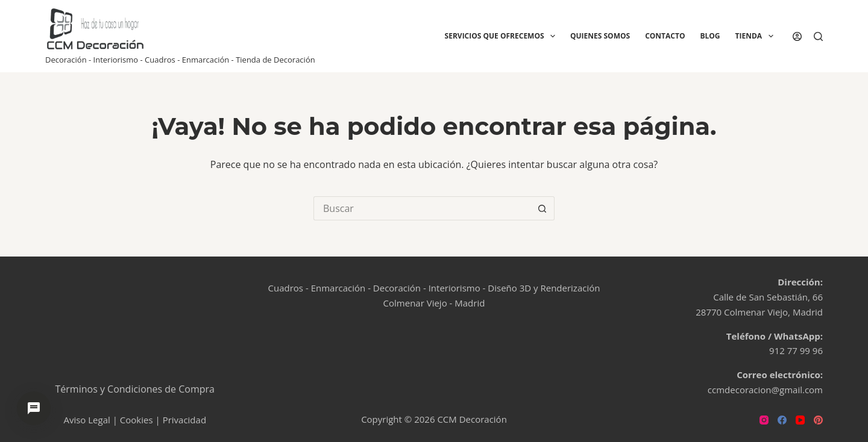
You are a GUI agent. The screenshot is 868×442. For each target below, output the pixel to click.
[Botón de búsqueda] (542, 208)
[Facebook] (782, 420)
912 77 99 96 (796, 350)
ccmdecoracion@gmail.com (765, 390)
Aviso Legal (86, 420)
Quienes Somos (600, 36)
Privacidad (184, 420)
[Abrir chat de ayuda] (34, 408)
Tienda (757, 36)
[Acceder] (797, 36)
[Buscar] (818, 36)
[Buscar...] (422, 208)
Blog (710, 36)
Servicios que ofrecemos (502, 36)
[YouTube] (800, 420)
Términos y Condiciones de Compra (135, 389)
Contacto (665, 36)
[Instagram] (764, 420)
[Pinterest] (818, 420)
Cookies (137, 420)
